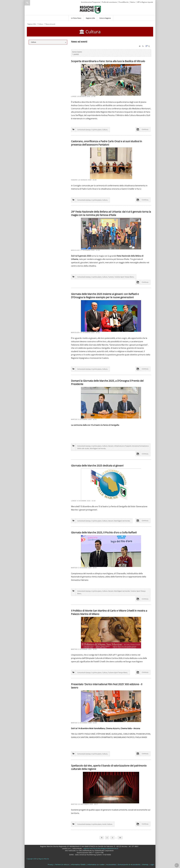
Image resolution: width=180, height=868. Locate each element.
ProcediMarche (124, 2)
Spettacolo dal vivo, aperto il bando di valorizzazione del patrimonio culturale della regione (109, 767)
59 (120, 838)
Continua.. (145, 129)
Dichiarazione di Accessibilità (129, 864)
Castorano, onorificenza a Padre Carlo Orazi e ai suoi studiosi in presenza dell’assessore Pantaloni (107, 143)
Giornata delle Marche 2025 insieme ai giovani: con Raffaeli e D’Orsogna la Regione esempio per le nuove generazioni (105, 296)
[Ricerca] (32, 3)
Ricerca (27, 3)
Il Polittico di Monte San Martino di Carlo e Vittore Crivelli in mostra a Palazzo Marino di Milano (109, 612)
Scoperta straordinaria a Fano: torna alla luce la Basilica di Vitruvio (108, 61)
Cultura (105, 130)
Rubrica (133, 2)
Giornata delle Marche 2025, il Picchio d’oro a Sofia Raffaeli (104, 532)
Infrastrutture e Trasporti (123, 446)
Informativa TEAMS (78, 864)
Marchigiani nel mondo (98, 448)
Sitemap (145, 864)
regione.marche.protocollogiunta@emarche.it (100, 848)
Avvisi (104, 824)
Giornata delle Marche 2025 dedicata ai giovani (97, 466)
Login (152, 864)
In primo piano (96, 130)
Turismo (111, 277)
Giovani (111, 446)
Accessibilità (111, 864)
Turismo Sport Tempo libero (124, 277)
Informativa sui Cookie (96, 864)
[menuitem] (76, 18)
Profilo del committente (109, 2)
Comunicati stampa (84, 130)
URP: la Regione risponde (145, 2)
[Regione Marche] (90, 9)
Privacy (50, 864)
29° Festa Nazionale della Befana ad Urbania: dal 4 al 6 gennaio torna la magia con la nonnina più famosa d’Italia (111, 213)
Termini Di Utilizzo (62, 864)
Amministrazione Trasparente (91, 2)
